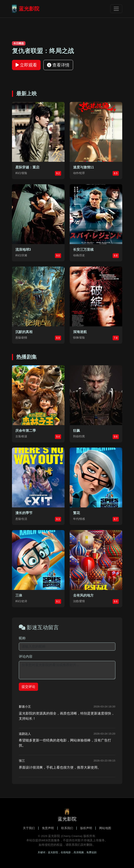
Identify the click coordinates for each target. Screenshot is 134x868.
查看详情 (58, 65)
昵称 (22, 638)
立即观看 (26, 65)
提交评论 (28, 687)
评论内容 (26, 657)
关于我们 (29, 828)
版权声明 (86, 828)
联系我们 (67, 828)
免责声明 (48, 828)
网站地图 (105, 828)
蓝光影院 (26, 9)
